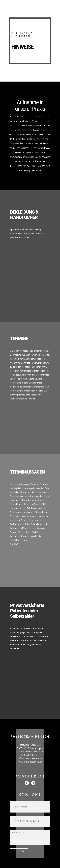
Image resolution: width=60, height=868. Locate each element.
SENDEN (19, 851)
